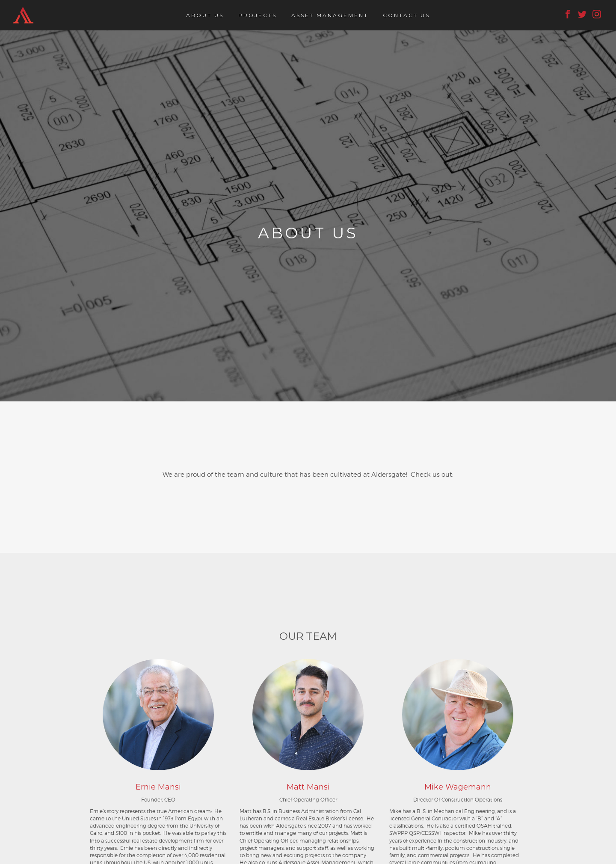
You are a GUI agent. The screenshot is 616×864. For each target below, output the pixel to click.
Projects (258, 15)
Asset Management (330, 15)
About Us (205, 15)
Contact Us (406, 15)
